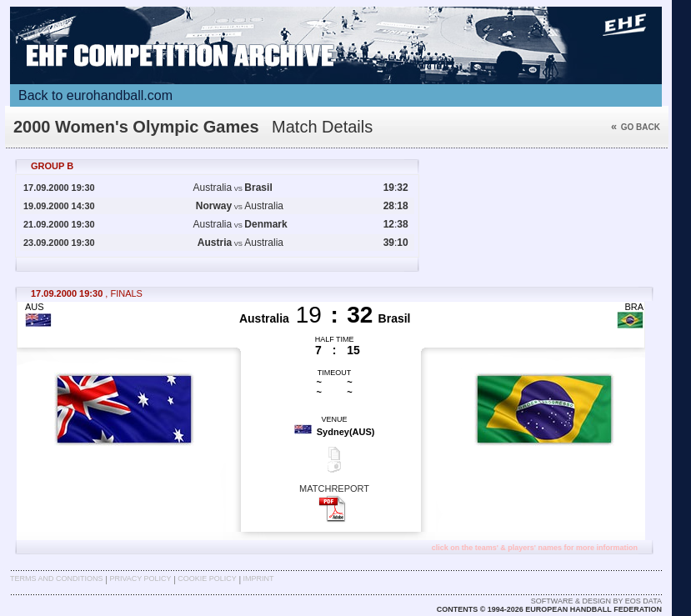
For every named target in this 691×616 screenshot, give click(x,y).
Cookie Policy (207, 578)
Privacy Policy (140, 578)
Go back (636, 127)
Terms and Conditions (57, 578)
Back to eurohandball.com (95, 95)
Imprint (259, 578)
